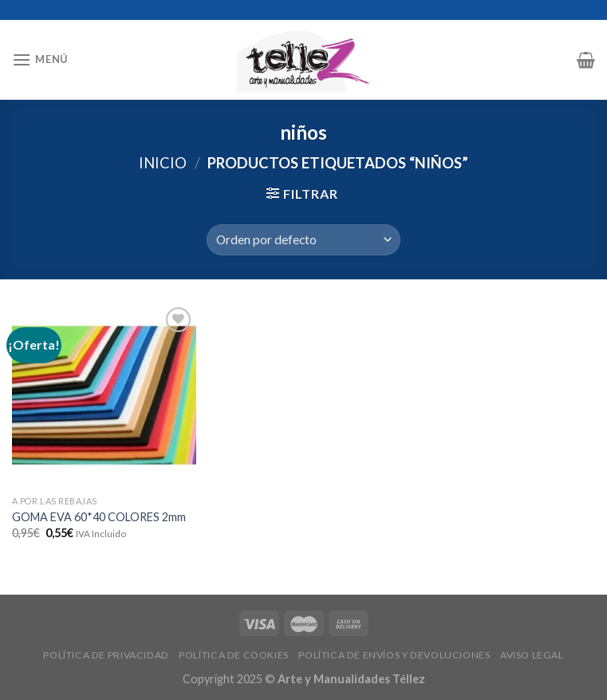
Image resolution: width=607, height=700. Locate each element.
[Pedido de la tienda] (303, 240)
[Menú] (40, 59)
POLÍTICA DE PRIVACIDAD (106, 655)
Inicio (163, 163)
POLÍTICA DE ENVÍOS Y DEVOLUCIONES (394, 655)
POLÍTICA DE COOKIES (234, 655)
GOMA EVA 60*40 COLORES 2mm (99, 517)
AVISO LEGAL (532, 655)
